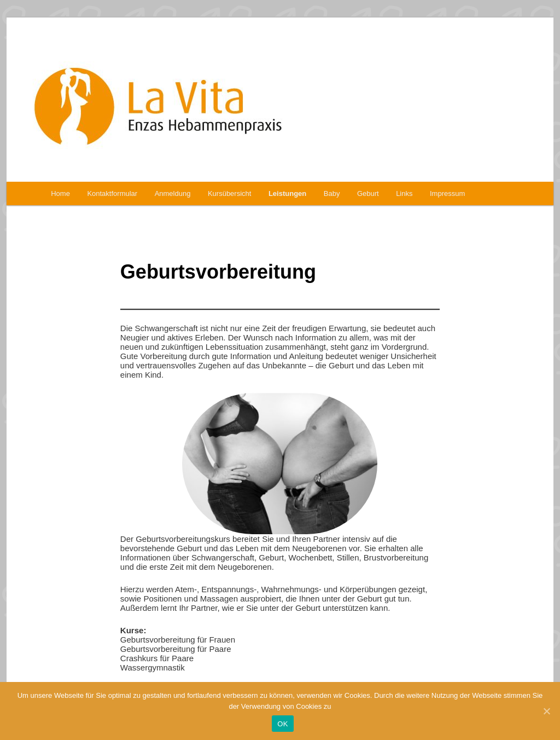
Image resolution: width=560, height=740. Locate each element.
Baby (332, 193)
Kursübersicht (229, 193)
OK (282, 724)
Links (404, 193)
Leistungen (287, 193)
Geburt (368, 193)
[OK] (546, 711)
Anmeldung (173, 193)
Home (60, 193)
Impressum (447, 193)
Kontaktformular (112, 193)
